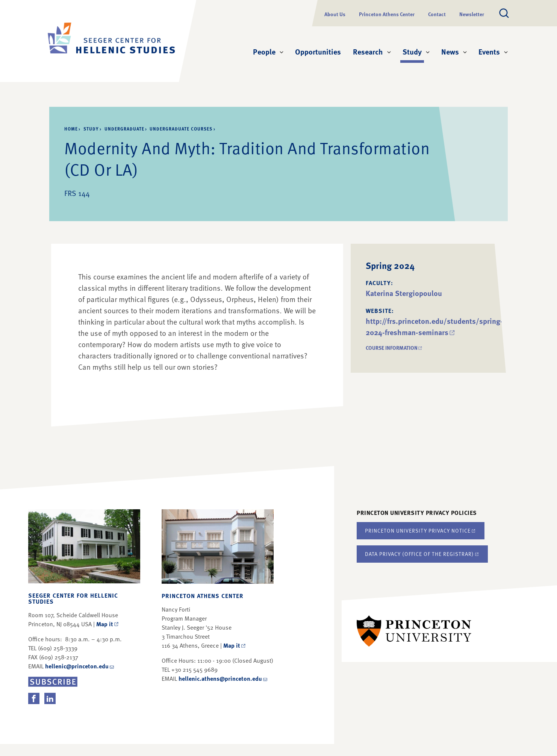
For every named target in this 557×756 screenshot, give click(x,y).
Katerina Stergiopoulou (404, 293)
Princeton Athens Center (387, 14)
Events (489, 52)
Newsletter (472, 14)
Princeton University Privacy (421, 531)
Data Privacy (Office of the (422, 554)
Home (71, 129)
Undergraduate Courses (181, 129)
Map (108, 624)
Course (394, 348)
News (450, 52)
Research (368, 52)
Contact (437, 14)
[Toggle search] (504, 13)
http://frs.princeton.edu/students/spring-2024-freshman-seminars (434, 326)
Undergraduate (124, 129)
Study (413, 51)
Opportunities (318, 52)
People (264, 52)
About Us (335, 14)
